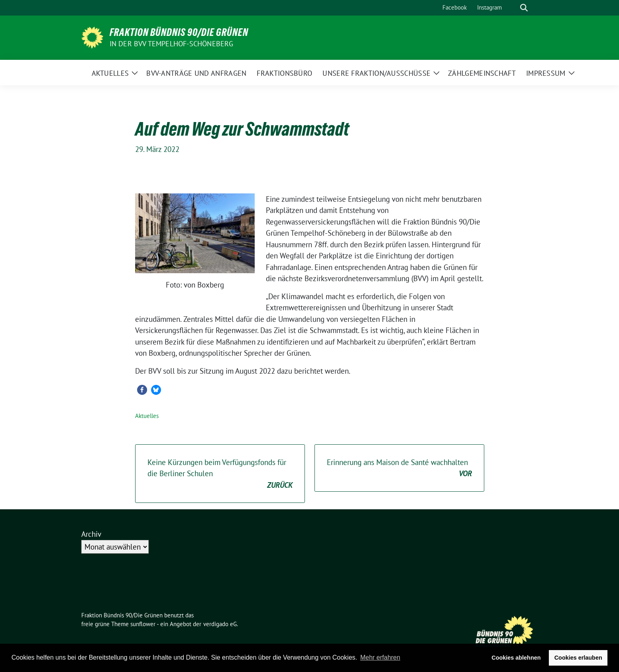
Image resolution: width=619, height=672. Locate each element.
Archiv (91, 534)
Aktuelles (147, 416)
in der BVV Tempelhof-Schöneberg (171, 44)
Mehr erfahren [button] (380, 657)
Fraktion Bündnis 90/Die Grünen (179, 32)
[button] (142, 390)
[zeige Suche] (524, 8)
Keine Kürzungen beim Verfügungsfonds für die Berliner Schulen (220, 474)
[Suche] (513, 8)
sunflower (143, 624)
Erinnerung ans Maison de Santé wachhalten (399, 468)
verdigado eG (220, 624)
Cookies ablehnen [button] (516, 658)
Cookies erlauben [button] (578, 658)
